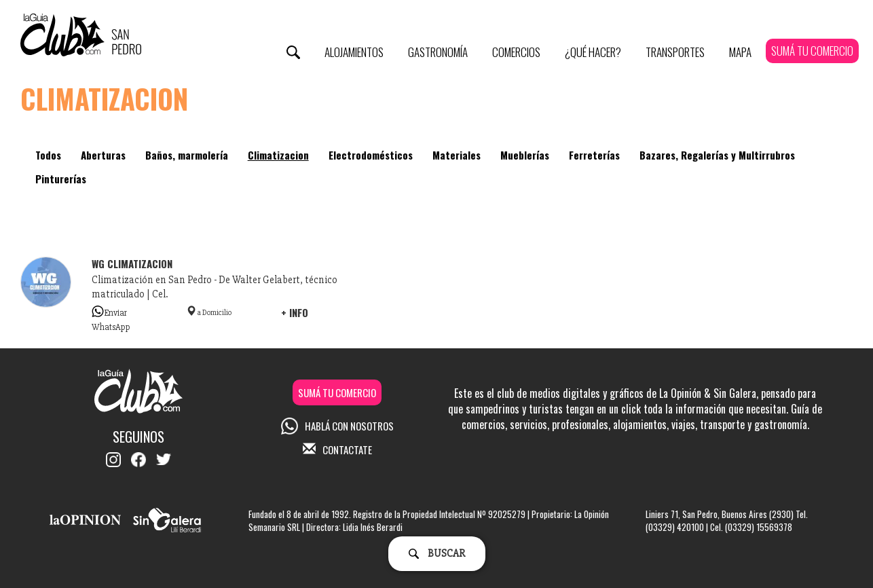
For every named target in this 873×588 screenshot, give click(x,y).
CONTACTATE (337, 449)
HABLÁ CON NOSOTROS (337, 426)
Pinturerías (61, 179)
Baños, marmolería (187, 155)
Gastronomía (438, 52)
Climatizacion (278, 155)
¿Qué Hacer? (593, 52)
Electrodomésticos (371, 155)
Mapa (740, 52)
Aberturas (103, 155)
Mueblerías (525, 155)
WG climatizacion (132, 263)
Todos (48, 155)
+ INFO (295, 312)
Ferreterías (594, 155)
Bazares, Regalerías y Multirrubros (717, 155)
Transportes (675, 52)
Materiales (457, 155)
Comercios (516, 52)
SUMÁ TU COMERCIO (812, 51)
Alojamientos (354, 52)
